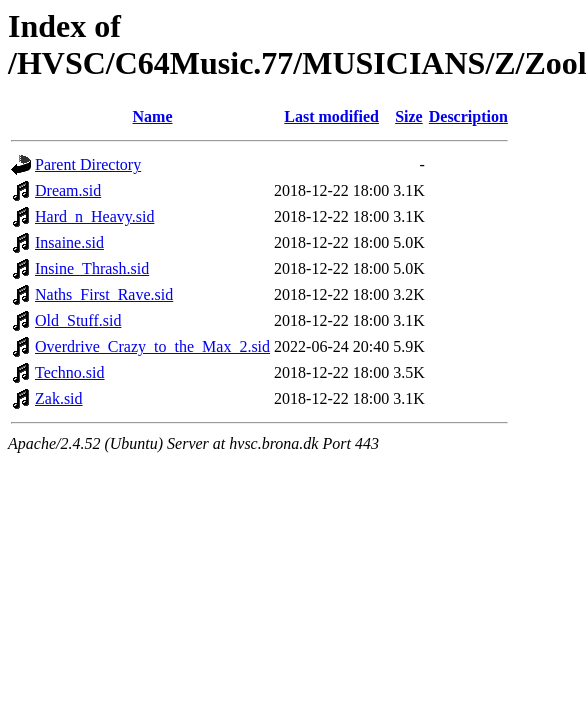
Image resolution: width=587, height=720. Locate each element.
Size (409, 116)
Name (153, 116)
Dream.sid (68, 190)
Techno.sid (70, 372)
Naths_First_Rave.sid (104, 294)
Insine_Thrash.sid (92, 268)
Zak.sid (59, 398)
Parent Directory (88, 164)
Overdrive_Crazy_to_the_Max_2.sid (152, 346)
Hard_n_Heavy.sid (94, 216)
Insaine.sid (69, 242)
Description (468, 116)
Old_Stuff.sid (78, 320)
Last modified (331, 116)
